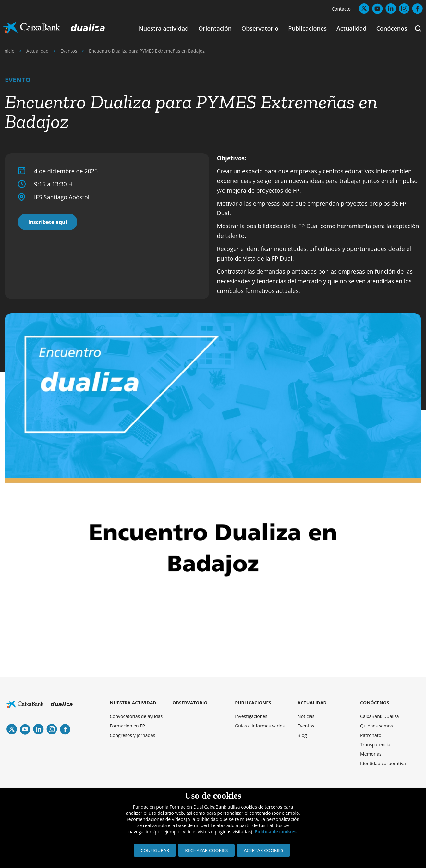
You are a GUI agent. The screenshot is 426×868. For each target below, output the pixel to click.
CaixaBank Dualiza (380, 716)
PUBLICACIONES (253, 703)
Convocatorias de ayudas (136, 716)
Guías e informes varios (260, 726)
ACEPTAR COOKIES (263, 850)
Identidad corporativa (383, 763)
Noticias (306, 716)
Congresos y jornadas (132, 735)
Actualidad (352, 28)
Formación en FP (127, 726)
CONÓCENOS (375, 703)
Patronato (371, 735)
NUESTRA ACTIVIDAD (133, 703)
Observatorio (260, 28)
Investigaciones (251, 716)
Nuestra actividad (164, 28)
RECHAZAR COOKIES (206, 850)
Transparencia (375, 745)
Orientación (215, 28)
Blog (302, 735)
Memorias (371, 754)
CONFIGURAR (155, 850)
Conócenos (392, 28)
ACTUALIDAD (312, 703)
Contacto (341, 9)
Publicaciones (307, 28)
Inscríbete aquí (48, 222)
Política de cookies (275, 831)
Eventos (306, 726)
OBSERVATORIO (190, 703)
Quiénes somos (377, 726)
